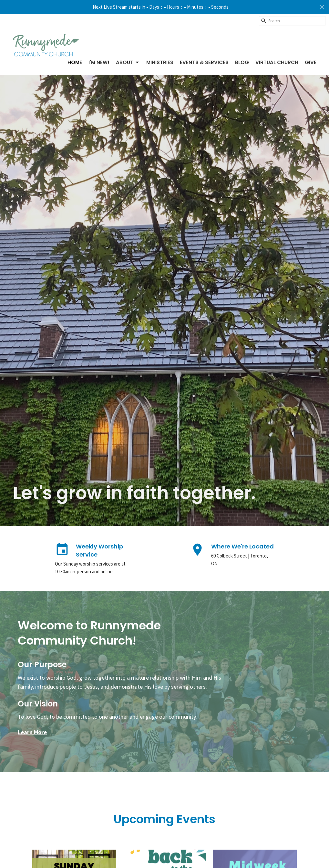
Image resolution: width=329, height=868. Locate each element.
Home (75, 62)
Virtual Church (277, 62)
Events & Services (204, 62)
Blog (242, 62)
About (128, 62)
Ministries (160, 62)
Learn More (32, 732)
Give (311, 62)
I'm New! (99, 62)
